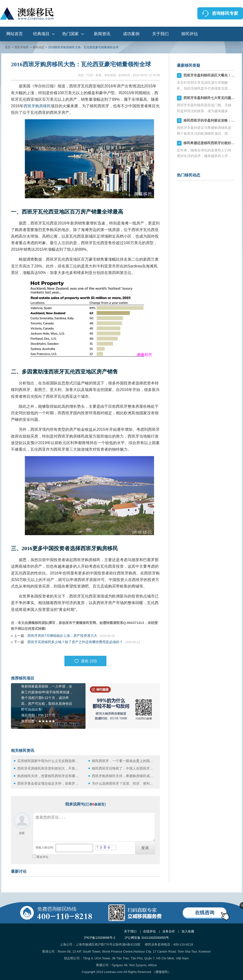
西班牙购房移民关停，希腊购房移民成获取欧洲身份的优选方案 (124, 776)
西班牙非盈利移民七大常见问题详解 (211, 98)
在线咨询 (205, 913)
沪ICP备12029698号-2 (100, 938)
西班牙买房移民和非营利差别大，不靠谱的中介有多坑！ (49, 768)
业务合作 (169, 931)
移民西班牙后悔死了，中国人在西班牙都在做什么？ (124, 768)
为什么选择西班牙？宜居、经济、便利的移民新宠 (124, 783)
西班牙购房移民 (37, 106)
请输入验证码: (45, 847)
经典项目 (41, 34)
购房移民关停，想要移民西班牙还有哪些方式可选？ (49, 776)
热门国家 (70, 34)
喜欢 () (85, 661)
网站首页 (15, 34)
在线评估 (149, 931)
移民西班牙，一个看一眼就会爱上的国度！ (124, 761)
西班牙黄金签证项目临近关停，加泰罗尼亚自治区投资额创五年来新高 (49, 783)
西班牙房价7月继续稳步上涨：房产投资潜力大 (62, 636)
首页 (8, 47)
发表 (145, 848)
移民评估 (190, 34)
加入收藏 (188, 931)
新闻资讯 (102, 34)
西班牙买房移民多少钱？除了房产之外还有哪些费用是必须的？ (75, 642)
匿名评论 (43, 857)
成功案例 (131, 34)
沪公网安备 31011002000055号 (147, 938)
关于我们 (160, 34)
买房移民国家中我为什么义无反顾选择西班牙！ (49, 761)
